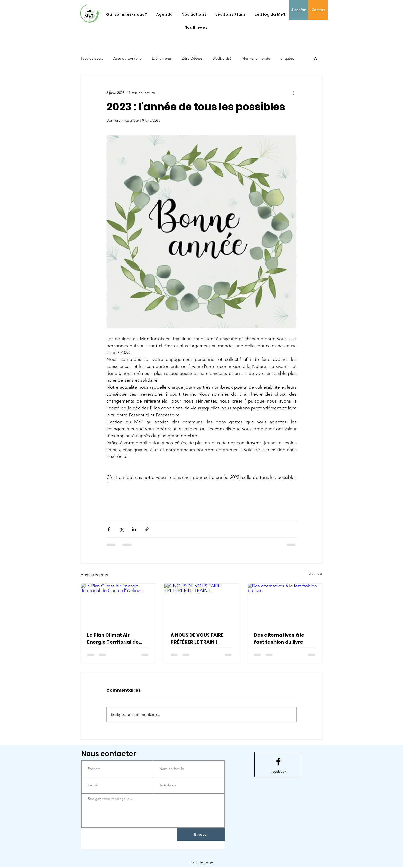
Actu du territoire (127, 58)
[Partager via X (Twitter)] (121, 529)
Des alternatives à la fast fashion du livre (279, 638)
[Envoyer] (201, 835)
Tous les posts (92, 58)
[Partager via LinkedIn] (134, 529)
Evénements (162, 58)
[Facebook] (278, 772)
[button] (127, 15)
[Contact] (318, 10)
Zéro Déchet (192, 58)
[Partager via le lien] (147, 529)
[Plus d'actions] (294, 93)
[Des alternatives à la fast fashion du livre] (285, 604)
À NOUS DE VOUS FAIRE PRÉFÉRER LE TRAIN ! (197, 638)
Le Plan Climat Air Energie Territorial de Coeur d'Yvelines (113, 639)
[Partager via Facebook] (109, 529)
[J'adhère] (299, 10)
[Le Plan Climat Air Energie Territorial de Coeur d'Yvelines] (118, 604)
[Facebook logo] (278, 761)
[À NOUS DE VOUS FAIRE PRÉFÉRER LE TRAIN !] (202, 604)
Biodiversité (222, 58)
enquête (287, 58)
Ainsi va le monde (256, 58)
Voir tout (315, 574)
